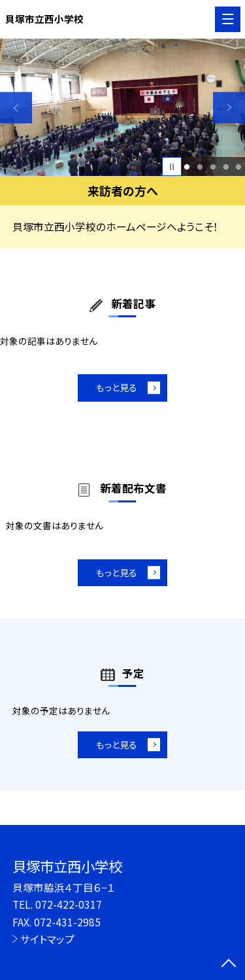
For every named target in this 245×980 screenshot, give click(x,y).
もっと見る (116, 388)
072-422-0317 (69, 904)
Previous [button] (16, 108)
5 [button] (239, 167)
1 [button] (187, 167)
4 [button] (226, 167)
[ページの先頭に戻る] (229, 964)
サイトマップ (47, 939)
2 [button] (200, 167)
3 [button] (213, 167)
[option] (122, 108)
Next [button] (229, 108)
